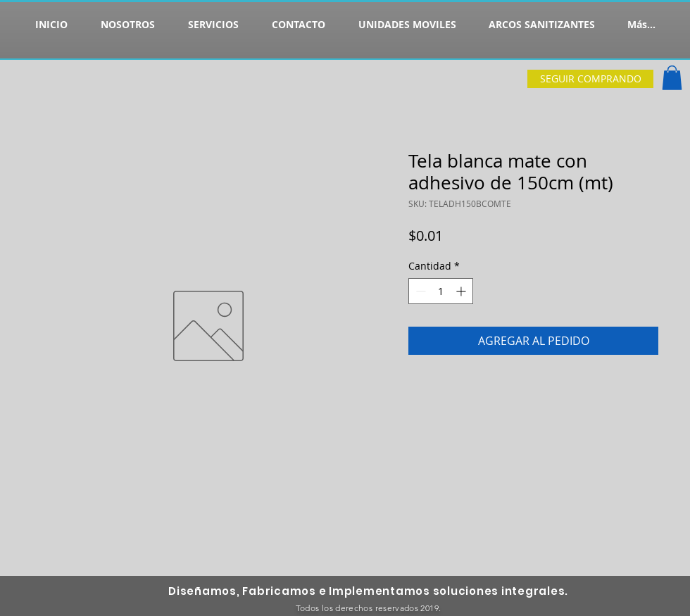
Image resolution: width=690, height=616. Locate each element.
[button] (672, 78)
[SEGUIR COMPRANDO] (590, 79)
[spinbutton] (441, 291)
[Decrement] (419, 291)
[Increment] (462, 291)
